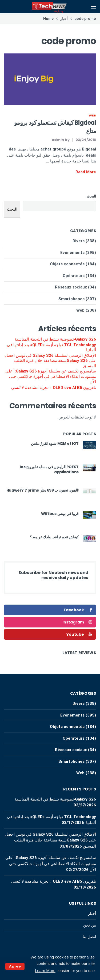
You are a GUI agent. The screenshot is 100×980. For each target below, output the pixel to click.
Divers (79, 241)
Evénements (72, 253)
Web (92, 115)
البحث (91, 196)
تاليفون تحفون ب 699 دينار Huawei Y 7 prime (43, 490)
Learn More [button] (45, 971)
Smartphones (71, 299)
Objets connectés (67, 264)
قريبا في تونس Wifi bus (60, 514)
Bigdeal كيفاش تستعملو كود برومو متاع (55, 127)
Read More (86, 172)
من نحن (90, 925)
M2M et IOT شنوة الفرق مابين (55, 443)
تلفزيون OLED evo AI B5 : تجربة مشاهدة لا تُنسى (54, 388)
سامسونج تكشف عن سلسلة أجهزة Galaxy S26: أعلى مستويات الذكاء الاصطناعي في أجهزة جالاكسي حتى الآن (51, 376)
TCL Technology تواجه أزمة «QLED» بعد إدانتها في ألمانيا (51, 347)
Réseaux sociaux (71, 287)
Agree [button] (15, 966)
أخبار (92, 914)
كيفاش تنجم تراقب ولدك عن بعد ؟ (54, 537)
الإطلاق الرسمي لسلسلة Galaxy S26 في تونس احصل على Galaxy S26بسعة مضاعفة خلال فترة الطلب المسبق (50, 361)
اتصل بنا (89, 937)
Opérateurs (74, 276)
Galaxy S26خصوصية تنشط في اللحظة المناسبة (55, 339)
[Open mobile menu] (94, 7)
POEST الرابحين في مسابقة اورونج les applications (49, 470)
